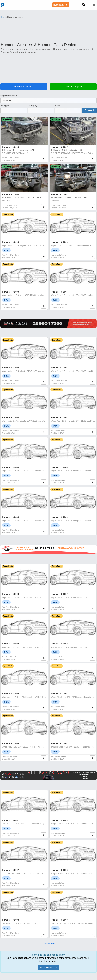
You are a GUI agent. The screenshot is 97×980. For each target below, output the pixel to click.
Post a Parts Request (48, 968)
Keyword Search (9, 96)
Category (32, 106)
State (58, 106)
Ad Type (5, 106)
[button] (49, 944)
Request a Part (61, 5)
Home (3, 17)
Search (89, 110)
